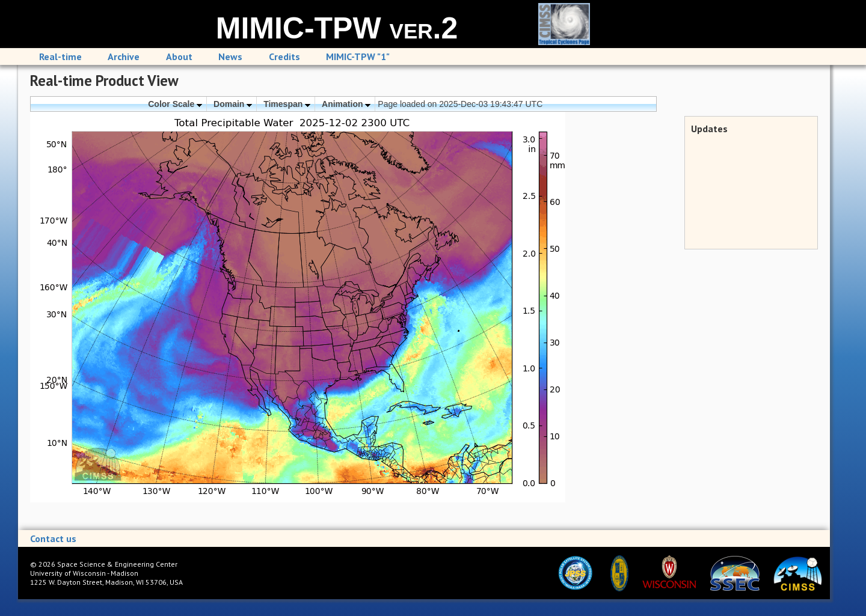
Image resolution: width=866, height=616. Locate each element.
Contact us (53, 538)
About (179, 56)
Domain (233, 104)
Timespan (287, 104)
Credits (284, 56)
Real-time (60, 56)
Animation (346, 104)
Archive (124, 56)
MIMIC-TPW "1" (358, 56)
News (230, 56)
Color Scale (175, 104)
